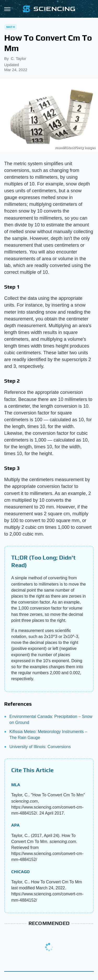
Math (11, 27)
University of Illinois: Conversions (40, 747)
